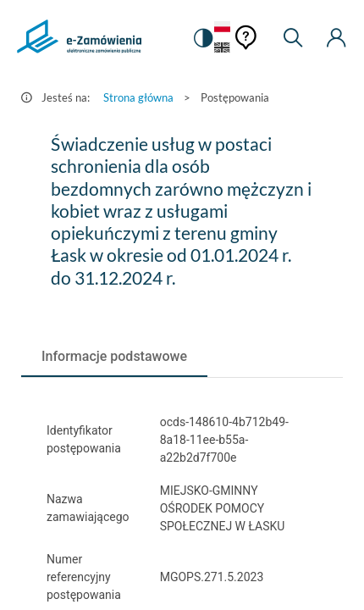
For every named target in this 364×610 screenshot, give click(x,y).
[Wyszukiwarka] (293, 38)
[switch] (202, 38)
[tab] (114, 357)
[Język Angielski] (222, 49)
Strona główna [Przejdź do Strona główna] (138, 97)
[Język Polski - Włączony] (222, 28)
